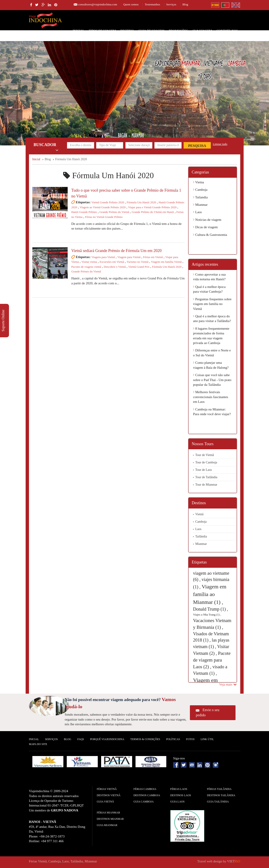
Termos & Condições (145, 739)
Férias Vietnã (107, 789)
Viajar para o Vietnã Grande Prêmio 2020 (152, 207)
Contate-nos (227, 31)
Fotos (190, 739)
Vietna (199, 182)
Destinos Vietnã (109, 795)
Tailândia (201, 536)
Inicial (78, 31)
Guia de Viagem (151, 31)
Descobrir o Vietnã (115, 267)
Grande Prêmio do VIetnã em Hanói (153, 212)
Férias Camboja (145, 789)
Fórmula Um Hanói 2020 (141, 202)
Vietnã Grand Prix (139, 267)
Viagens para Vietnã (103, 257)
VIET (233, 861)
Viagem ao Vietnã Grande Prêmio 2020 (102, 207)
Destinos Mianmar (110, 819)
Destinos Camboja (147, 795)
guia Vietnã (106, 802)
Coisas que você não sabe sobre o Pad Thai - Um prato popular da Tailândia (212, 380)
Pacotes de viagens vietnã (86, 267)
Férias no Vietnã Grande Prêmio (104, 217)
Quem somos (131, 4)
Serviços (171, 4)
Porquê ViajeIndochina (107, 739)
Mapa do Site (38, 744)
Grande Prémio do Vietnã (114, 212)
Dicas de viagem (205, 227)
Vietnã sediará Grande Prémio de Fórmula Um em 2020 (116, 251)
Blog (185, 4)
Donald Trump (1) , (211, 609)
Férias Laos (179, 789)
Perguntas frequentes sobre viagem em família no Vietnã (212, 304)
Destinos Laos (181, 795)
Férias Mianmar (109, 813)
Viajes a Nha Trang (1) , (207, 615)
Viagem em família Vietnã (166, 262)
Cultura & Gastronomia (210, 235)
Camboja (200, 190)
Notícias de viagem (207, 220)
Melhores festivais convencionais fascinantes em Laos (211, 397)
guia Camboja (144, 802)
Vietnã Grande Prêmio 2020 (108, 202)
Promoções (178, 31)
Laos (197, 212)
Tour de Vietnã (205, 455)
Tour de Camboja (206, 462)
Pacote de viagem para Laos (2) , (212, 660)
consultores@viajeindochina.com (98, 4)
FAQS (81, 739)
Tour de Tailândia (206, 477)
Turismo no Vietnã (138, 262)
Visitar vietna (89, 262)
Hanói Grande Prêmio (84, 212)
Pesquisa (197, 146)
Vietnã (199, 514)
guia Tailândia (218, 802)
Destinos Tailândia (221, 795)
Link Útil (207, 739)
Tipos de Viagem (102, 31)
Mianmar (200, 205)
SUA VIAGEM (202, 31)
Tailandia (200, 197)
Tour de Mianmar (206, 485)
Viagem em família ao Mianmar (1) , (210, 594)
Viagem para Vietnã (129, 257)
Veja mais (228, 684)
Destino (127, 31)
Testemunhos (152, 4)
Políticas (173, 739)
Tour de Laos (204, 470)
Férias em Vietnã (153, 257)
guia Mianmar (107, 825)
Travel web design (210, 861)
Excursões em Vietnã (112, 262)
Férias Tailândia (219, 789)
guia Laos (178, 802)
